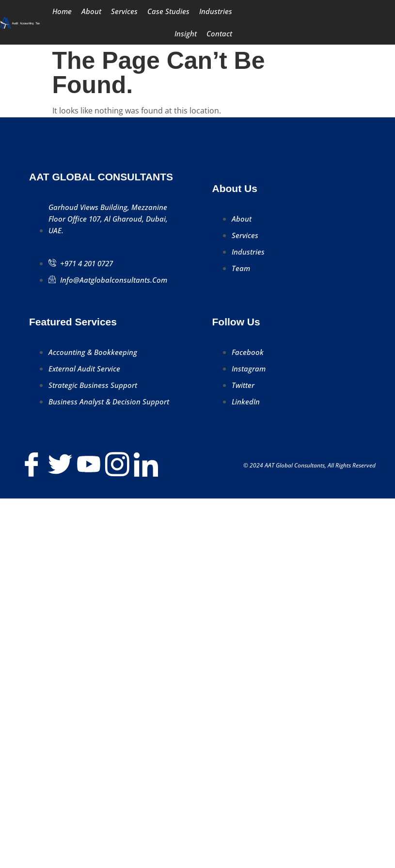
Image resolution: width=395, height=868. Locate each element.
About (91, 11)
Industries (216, 11)
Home (62, 11)
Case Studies (168, 11)
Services (124, 11)
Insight (186, 33)
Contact (219, 33)
